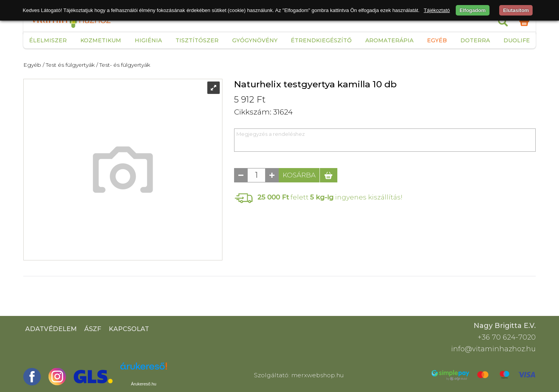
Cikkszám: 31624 (263, 112)
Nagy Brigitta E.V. (505, 326)
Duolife (517, 40)
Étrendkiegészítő (321, 40)
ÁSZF (93, 329)
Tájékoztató (437, 10)
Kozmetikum (101, 40)
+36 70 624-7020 (507, 337)
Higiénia (148, 40)
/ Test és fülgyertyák (69, 65)
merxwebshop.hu (318, 375)
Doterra (475, 40)
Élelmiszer (48, 40)
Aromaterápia (389, 40)
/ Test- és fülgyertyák (123, 65)
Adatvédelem (51, 329)
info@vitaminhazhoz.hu (493, 349)
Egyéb (437, 40)
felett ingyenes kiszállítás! (330, 197)
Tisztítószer (197, 40)
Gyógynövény (255, 40)
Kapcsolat (129, 329)
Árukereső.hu (143, 384)
